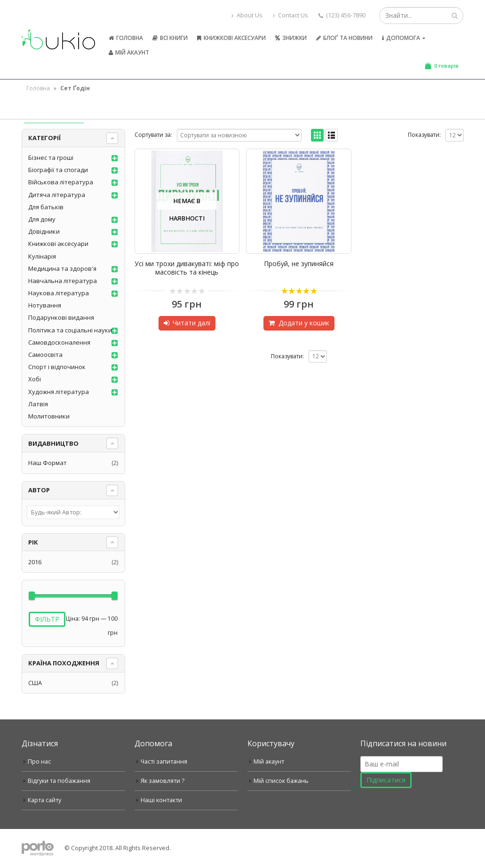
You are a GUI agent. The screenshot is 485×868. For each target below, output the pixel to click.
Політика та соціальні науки (70, 330)
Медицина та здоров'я (62, 268)
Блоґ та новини (344, 38)
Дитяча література (57, 195)
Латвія (38, 404)
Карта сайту (44, 800)
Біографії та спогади (58, 170)
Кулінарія (42, 256)
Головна (126, 38)
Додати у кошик (304, 323)
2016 (35, 562)
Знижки (291, 38)
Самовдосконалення (59, 342)
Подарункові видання (61, 317)
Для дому (42, 219)
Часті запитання (164, 761)
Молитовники (49, 416)
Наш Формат (48, 463)
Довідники (44, 231)
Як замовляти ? (163, 781)
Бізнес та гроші (51, 158)
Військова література (61, 182)
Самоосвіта (45, 355)
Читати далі (191, 323)
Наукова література (59, 293)
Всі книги (170, 38)
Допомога (401, 38)
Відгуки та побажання (59, 781)
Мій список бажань (281, 781)
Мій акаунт (129, 52)
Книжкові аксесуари (231, 38)
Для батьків (46, 207)
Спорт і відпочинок (57, 367)
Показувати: (424, 135)
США (35, 683)
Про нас (39, 761)
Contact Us (290, 15)
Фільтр (47, 619)
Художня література (59, 392)
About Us (247, 15)
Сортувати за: (153, 135)
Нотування (45, 305)
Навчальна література (63, 281)
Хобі (35, 379)
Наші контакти (161, 800)
